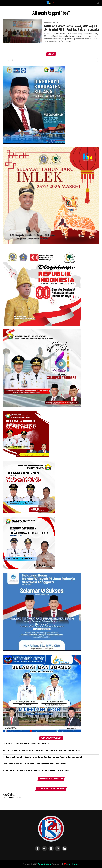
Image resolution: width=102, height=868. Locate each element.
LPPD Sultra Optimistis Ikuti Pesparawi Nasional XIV (26, 744)
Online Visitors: (9, 794)
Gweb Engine (74, 864)
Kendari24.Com (44, 864)
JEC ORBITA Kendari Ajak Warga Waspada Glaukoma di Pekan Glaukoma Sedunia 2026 (41, 750)
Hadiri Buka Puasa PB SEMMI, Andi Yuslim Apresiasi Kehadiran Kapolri (34, 764)
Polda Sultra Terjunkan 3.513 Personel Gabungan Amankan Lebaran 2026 (36, 770)
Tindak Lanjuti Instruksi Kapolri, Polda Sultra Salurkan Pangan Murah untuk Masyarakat (42, 757)
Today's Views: (9, 796)
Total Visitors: (9, 798)
